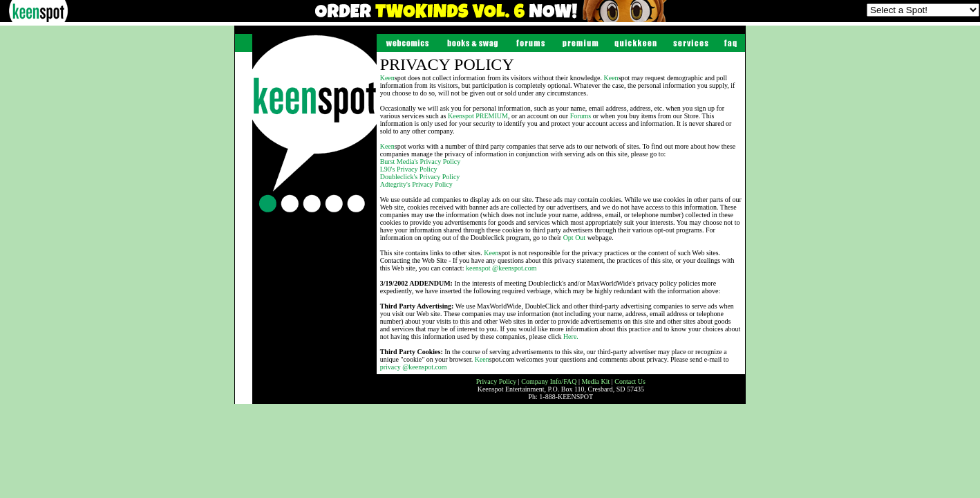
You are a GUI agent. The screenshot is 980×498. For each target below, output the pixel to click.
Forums (581, 116)
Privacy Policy (497, 381)
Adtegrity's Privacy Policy (416, 184)
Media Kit (595, 381)
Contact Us (630, 381)
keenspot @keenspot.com (501, 268)
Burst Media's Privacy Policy (421, 162)
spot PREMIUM (478, 116)
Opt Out (575, 238)
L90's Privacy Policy (409, 169)
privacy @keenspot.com (414, 367)
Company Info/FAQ (549, 381)
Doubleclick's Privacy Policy (420, 177)
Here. (571, 336)
